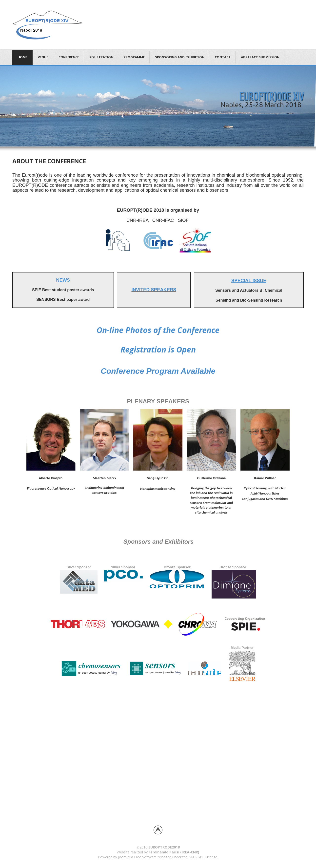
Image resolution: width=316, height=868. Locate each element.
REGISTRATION (101, 57)
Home (22, 57)
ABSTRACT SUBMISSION (260, 57)
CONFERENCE (69, 57)
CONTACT (223, 57)
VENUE (43, 57)
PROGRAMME (134, 57)
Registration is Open (158, 349)
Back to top (158, 830)
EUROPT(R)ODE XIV (271, 96)
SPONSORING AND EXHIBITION (180, 57)
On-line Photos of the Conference (158, 330)
